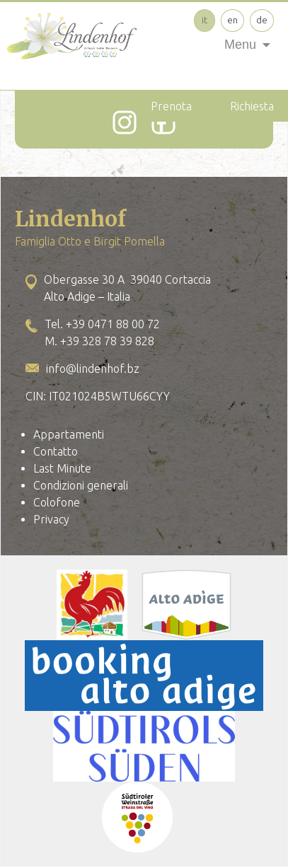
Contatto (56, 451)
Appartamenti (69, 434)
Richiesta (252, 106)
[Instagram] (125, 122)
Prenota (171, 106)
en (232, 20)
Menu (240, 45)
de (262, 20)
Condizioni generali (81, 485)
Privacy (51, 519)
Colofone (57, 502)
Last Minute (62, 468)
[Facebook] (163, 122)
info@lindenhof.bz (93, 369)
